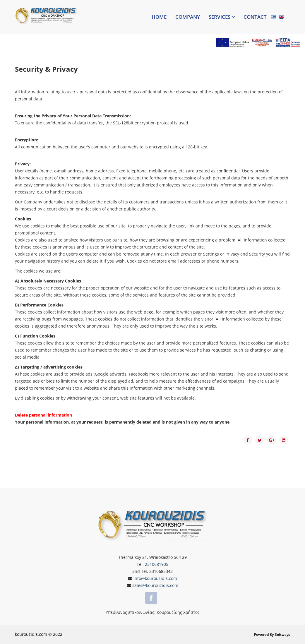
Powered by (264, 634)
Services (220, 17)
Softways (282, 634)
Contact (255, 17)
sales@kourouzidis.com (155, 585)
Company (188, 17)
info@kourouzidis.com (155, 578)
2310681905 (157, 564)
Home (159, 17)
